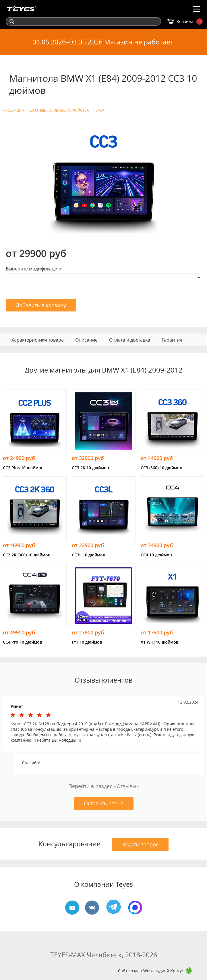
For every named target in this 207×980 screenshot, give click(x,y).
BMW (100, 110)
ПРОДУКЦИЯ (13, 110)
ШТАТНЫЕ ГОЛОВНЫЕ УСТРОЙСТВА (60, 110)
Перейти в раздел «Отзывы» (104, 786)
